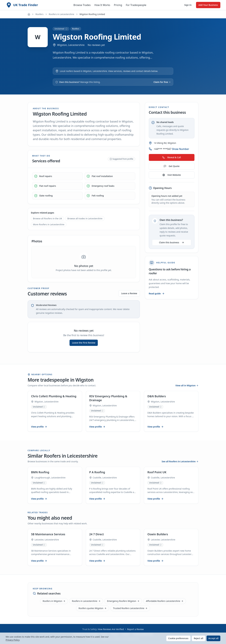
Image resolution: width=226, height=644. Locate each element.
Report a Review (135, 629)
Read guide (157, 293)
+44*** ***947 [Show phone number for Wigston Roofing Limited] (171, 149)
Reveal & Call (172, 157)
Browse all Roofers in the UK (47, 218)
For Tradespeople (136, 5)
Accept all (213, 638)
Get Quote (172, 166)
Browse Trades (82, 5)
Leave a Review (129, 293)
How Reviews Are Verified (111, 629)
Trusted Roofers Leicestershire (130, 608)
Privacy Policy (13, 640)
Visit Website (172, 175)
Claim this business (172, 242)
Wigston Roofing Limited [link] (92, 14)
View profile (40, 424)
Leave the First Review (84, 343)
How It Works (102, 5)
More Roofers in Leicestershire (49, 224)
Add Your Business (208, 5)
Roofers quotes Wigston (93, 608)
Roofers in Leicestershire (62, 14)
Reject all (199, 638)
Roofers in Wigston (54, 601)
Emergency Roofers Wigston (123, 601)
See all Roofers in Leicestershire (180, 460)
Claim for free (162, 82)
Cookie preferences (178, 638)
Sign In (188, 5)
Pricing (118, 5)
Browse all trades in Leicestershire (85, 218)
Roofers (39, 14)
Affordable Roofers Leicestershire (165, 601)
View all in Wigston (187, 383)
